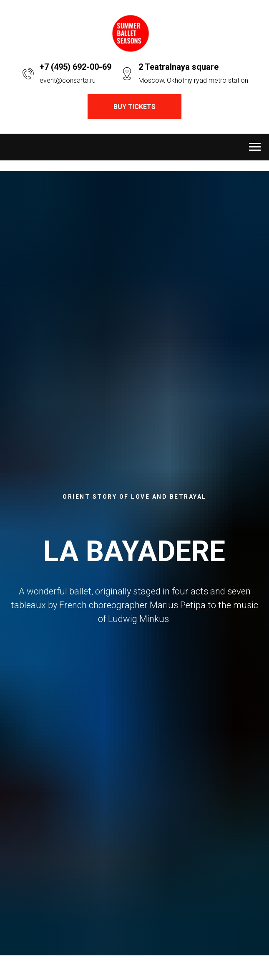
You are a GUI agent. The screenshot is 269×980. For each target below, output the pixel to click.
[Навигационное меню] (255, 147)
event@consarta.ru (68, 80)
